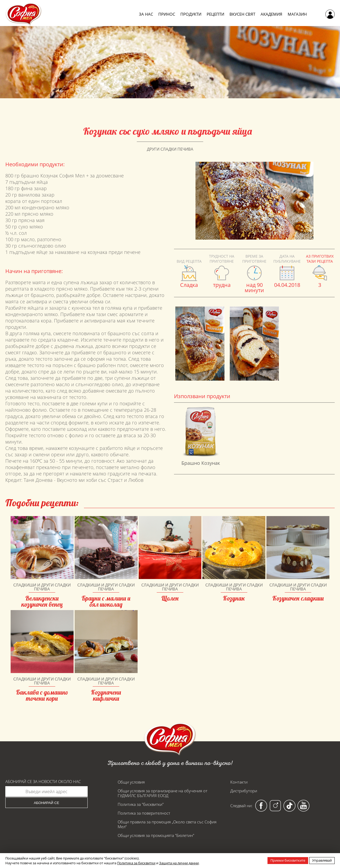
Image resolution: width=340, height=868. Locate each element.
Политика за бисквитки (136, 863)
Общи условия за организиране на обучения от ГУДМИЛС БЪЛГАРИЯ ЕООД (163, 793)
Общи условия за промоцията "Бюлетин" (156, 835)
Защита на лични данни (179, 863)
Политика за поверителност (144, 813)
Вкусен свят (242, 14)
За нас (146, 14)
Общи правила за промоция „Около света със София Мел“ (167, 824)
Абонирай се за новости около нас (43, 782)
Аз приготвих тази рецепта (320, 259)
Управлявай (322, 860)
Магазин (297, 14)
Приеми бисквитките (288, 860)
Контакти (239, 782)
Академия (271, 14)
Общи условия (131, 782)
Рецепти (215, 14)
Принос (167, 14)
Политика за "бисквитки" (141, 804)
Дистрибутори (244, 791)
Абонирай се (46, 803)
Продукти (191, 14)
